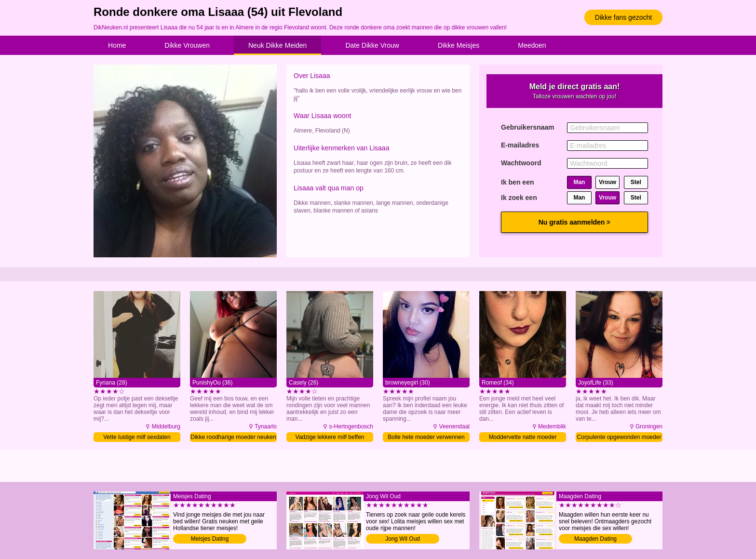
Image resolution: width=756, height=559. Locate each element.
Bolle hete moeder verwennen (426, 437)
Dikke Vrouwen (187, 45)
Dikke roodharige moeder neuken (233, 437)
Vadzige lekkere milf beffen (330, 437)
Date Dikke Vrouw (372, 45)
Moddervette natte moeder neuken (523, 438)
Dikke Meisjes (459, 45)
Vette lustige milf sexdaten (137, 437)
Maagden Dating (595, 539)
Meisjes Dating (210, 539)
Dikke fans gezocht (623, 17)
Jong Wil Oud (403, 539)
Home (117, 45)
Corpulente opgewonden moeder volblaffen (619, 438)
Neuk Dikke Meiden (277, 45)
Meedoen (532, 45)
